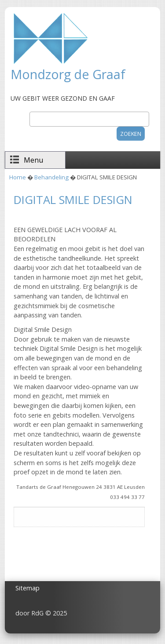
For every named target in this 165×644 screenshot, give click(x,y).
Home (18, 177)
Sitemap (27, 588)
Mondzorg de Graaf (68, 74)
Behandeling (51, 177)
